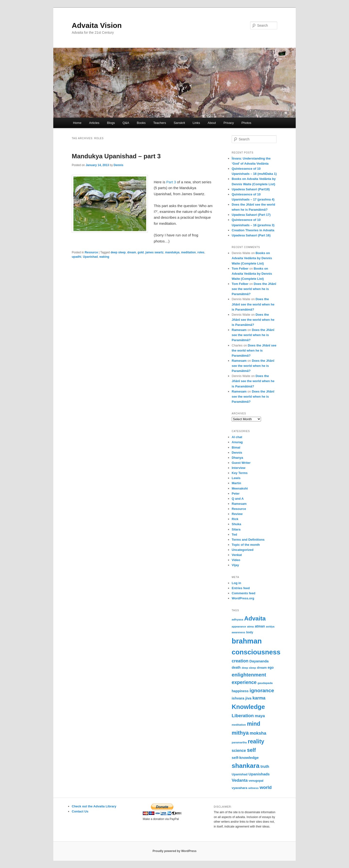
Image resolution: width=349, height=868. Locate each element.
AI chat (237, 437)
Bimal (236, 447)
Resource (91, 252)
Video (236, 560)
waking (104, 257)
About (212, 123)
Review (237, 514)
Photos (246, 123)
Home (77, 123)
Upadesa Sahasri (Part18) (251, 189)
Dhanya (237, 458)
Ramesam (239, 330)
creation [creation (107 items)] (240, 661)
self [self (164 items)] (251, 750)
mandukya (172, 252)
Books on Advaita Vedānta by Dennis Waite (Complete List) (252, 258)
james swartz (155, 252)
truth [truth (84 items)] (265, 767)
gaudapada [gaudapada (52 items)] (265, 683)
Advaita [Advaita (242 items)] (255, 618)
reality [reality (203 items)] (256, 741)
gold (141, 252)
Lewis (236, 478)
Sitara (236, 529)
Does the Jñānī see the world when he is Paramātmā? (254, 289)
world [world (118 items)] (266, 787)
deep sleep (118, 252)
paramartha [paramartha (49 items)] (239, 742)
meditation (188, 252)
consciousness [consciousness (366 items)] (256, 652)
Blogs (111, 123)
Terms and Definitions (248, 540)
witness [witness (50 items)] (253, 788)
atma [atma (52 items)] (250, 627)
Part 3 (171, 182)
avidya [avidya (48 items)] (270, 627)
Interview (238, 468)
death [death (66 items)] (236, 667)
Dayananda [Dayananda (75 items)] (259, 661)
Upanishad (90, 257)
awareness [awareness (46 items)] (238, 632)
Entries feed (241, 588)
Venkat (237, 555)
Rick (235, 519)
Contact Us (80, 811)
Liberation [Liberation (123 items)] (243, 716)
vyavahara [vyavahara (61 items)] (239, 788)
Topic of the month (246, 545)
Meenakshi (240, 488)
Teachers (160, 123)
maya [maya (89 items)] (260, 716)
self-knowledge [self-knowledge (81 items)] (245, 758)
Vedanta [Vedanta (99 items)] (240, 780)
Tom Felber (240, 269)
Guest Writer (241, 463)
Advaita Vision (97, 25)
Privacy (229, 123)
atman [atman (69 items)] (260, 626)
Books (141, 123)
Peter (236, 494)
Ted (234, 534)
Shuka (236, 524)
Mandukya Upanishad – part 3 (116, 156)
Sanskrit (179, 123)
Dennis (119, 165)
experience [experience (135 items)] (244, 682)
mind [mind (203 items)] (254, 724)
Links (196, 123)
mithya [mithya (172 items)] (240, 733)
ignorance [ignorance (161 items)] (262, 690)
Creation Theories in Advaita (253, 230)
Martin (236, 483)
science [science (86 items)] (239, 751)
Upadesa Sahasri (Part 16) (251, 235)
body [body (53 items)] (250, 632)
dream (132, 252)
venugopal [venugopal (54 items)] (256, 781)
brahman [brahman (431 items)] (247, 641)
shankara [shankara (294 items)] (246, 766)
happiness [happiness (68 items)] (240, 691)
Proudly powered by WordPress (174, 851)
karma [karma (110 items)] (259, 698)
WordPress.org (243, 598)
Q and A (238, 499)
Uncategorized (243, 550)
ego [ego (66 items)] (271, 667)
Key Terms (240, 473)
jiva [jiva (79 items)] (248, 698)
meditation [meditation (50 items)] (239, 725)
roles (201, 252)
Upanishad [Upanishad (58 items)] (240, 774)
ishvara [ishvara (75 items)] (238, 698)
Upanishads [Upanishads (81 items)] (259, 774)
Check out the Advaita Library (94, 806)
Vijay (235, 565)
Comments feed (244, 593)
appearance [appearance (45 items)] (239, 627)
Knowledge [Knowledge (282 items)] (248, 707)
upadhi (76, 257)
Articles (94, 123)
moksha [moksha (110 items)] (258, 733)
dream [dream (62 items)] (262, 668)
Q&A (126, 123)
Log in (236, 583)
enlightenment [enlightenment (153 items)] (249, 675)
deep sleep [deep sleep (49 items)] (249, 668)
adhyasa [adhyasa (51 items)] (237, 619)
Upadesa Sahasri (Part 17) (251, 215)
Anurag (237, 442)
